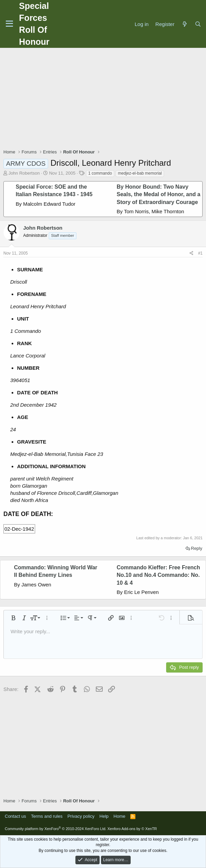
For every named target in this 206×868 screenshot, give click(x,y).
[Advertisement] (105, 99)
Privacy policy (81, 816)
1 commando (100, 173)
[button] (13, 618)
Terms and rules (47, 816)
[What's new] (184, 24)
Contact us (15, 816)
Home (120, 816)
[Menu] (9, 24)
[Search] (198, 24)
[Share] (192, 253)
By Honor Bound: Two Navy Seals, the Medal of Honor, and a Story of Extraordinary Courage (158, 194)
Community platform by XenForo (56, 829)
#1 (200, 253)
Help (104, 816)
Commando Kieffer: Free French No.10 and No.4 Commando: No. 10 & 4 (158, 575)
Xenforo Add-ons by (132, 829)
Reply (197, 548)
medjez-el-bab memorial (140, 173)
